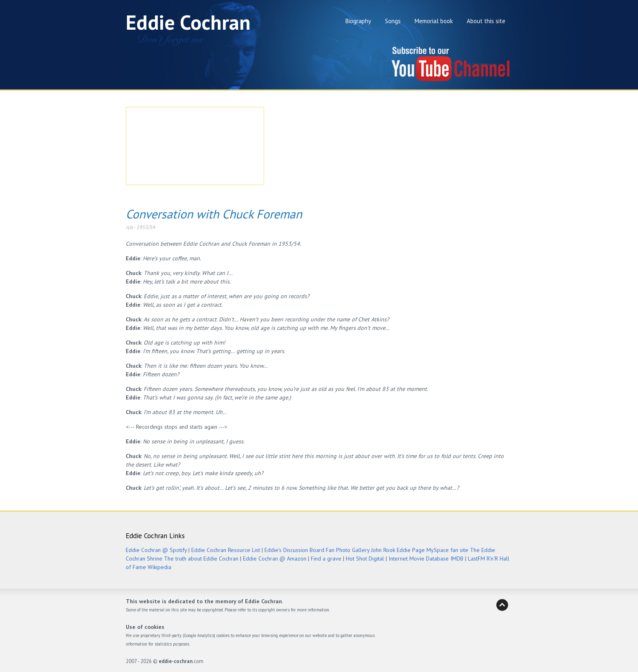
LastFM (476, 559)
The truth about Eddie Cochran (201, 559)
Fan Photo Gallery (348, 550)
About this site (486, 21)
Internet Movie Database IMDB (426, 559)
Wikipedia (159, 567)
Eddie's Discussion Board (294, 550)
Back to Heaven (502, 605)
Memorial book (434, 21)
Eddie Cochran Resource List (226, 550)
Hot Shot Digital (365, 559)
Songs (393, 21)
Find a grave (326, 559)
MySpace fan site (447, 550)
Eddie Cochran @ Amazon (275, 559)
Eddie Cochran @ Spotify (156, 550)
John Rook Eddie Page (398, 550)
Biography (358, 21)
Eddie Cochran (188, 22)
